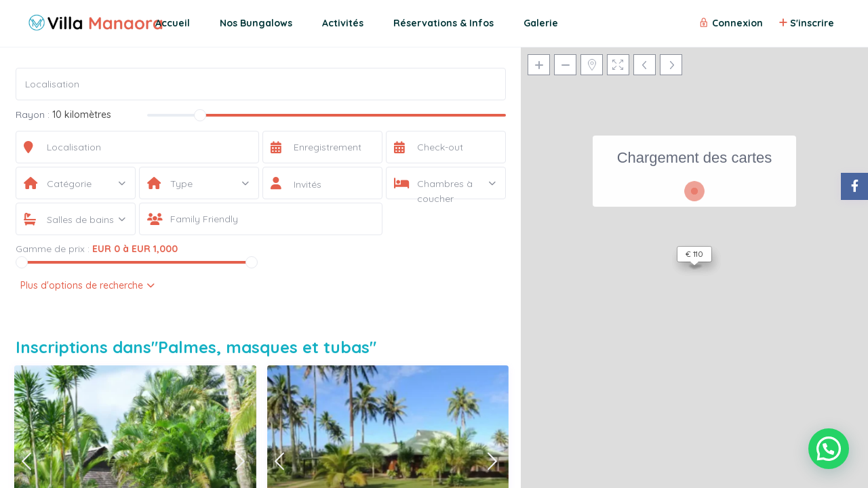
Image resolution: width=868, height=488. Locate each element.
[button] (829, 449)
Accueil (173, 23)
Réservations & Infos (443, 23)
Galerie (541, 23)
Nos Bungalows (256, 23)
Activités (343, 23)
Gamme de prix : (53, 249)
